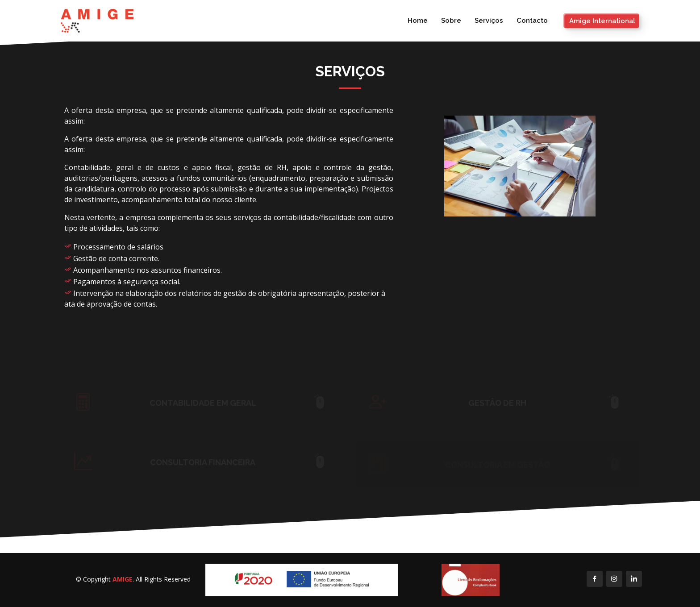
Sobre (451, 21)
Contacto (532, 21)
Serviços (489, 21)
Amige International (602, 21)
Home (418, 21)
